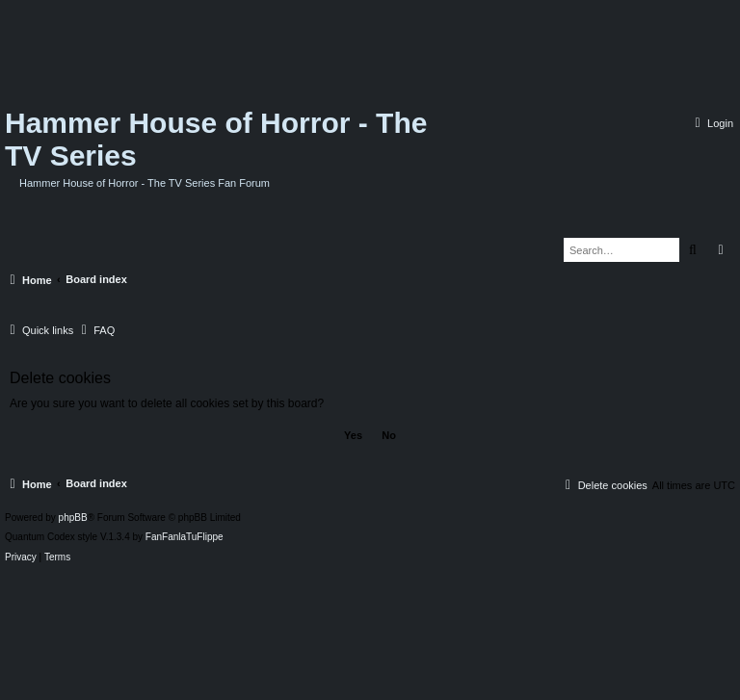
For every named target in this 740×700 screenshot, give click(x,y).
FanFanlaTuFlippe (185, 537)
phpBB (73, 518)
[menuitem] (712, 123)
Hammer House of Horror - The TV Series (216, 139)
